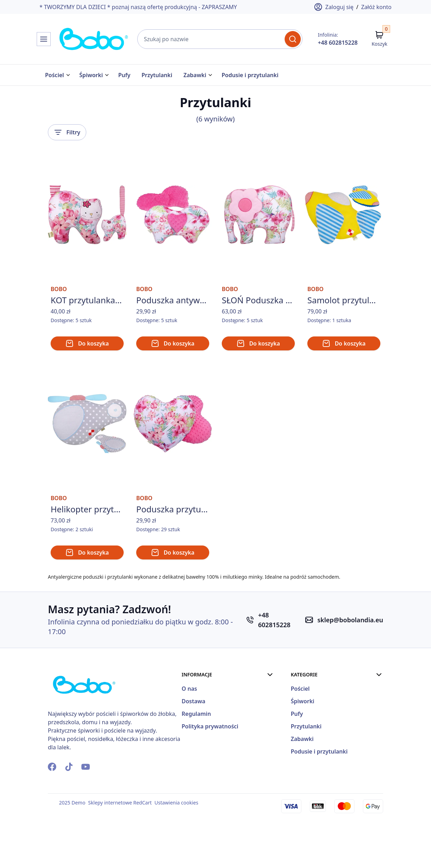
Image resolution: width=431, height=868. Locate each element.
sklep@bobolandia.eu (350, 658)
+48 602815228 (338, 43)
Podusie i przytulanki (250, 75)
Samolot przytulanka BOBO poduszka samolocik (344, 319)
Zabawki (195, 75)
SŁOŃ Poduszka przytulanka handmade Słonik (258, 319)
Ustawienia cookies (176, 841)
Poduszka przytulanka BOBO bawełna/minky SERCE (173, 547)
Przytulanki (157, 75)
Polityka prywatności (281, 763)
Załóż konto (376, 7)
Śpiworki (91, 75)
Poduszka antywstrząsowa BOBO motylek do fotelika (173, 319)
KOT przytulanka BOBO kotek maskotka (87, 319)
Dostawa (265, 738)
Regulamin (268, 750)
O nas (261, 725)
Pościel (54, 75)
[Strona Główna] (72, 39)
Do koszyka (87, 362)
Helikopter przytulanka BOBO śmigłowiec (87, 547)
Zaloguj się (334, 7)
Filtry (67, 131)
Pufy (124, 75)
